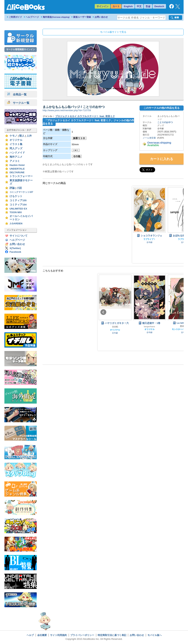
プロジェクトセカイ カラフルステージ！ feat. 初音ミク (85, 116)
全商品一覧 (17, 94)
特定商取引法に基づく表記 (112, 635)
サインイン (103, 6)
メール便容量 (149, 138)
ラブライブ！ (149, 239)
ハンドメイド (17, 153)
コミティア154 (18, 205)
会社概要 (42, 635)
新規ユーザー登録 (82, 17)
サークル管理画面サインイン (21, 49)
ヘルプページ (32, 17)
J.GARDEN (16, 223)
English (128, 6)
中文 (139, 6)
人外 (29, 136)
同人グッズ (16, 148)
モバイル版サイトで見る (113, 32)
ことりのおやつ (165, 122)
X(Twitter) (15, 248)
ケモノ (13, 136)
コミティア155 (18, 200)
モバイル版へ (155, 635)
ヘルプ (30, 635)
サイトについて (19, 236)
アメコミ (15, 161)
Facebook (15, 252)
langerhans (150, 326)
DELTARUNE (17, 172)
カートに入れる (162, 159)
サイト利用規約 (58, 635)
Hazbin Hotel (17, 165)
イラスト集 (16, 144)
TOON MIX (16, 212)
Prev (103, 312)
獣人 (22, 136)
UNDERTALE (17, 169)
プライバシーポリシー (82, 635)
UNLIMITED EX (18, 209)
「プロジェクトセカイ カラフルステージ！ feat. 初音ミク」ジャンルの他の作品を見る (88, 122)
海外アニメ (16, 157)
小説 (19, 188)
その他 (77, 156)
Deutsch (159, 6)
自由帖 (115, 327)
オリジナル (16, 140)
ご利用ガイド (15, 17)
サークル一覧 (18, 103)
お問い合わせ (101, 17)
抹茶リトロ (79, 138)
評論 (12, 188)
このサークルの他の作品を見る (162, 108)
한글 (148, 6)
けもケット (16, 196)
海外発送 (56, 17)
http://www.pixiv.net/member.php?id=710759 (67, 110)
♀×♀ (76, 150)
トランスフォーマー (21, 176)
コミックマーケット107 (21, 192)
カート (116, 6)
